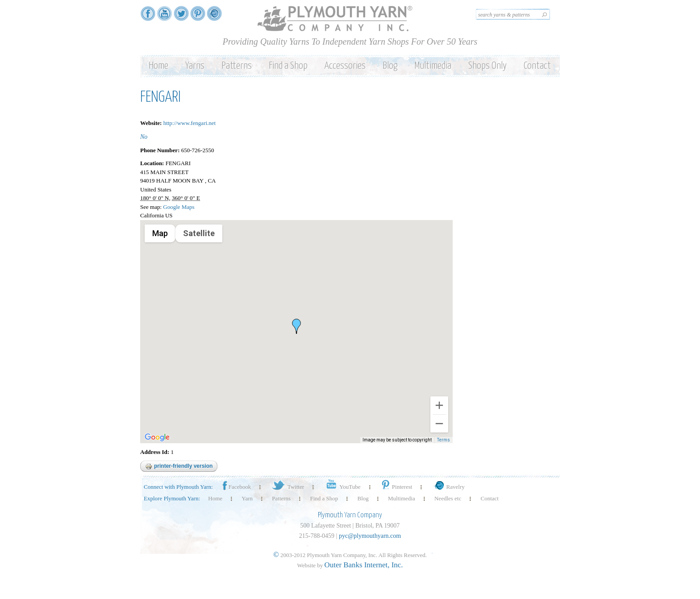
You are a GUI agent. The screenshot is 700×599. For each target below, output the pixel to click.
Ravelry (448, 487)
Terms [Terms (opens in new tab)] (444, 440)
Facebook (236, 487)
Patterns (237, 66)
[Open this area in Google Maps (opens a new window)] (157, 437)
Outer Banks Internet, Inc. (364, 565)
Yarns (195, 66)
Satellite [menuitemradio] (199, 233)
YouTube (342, 487)
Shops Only (487, 66)
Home (158, 66)
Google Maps (179, 207)
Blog (390, 66)
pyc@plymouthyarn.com (370, 536)
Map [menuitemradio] (160, 233)
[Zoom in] (439, 405)
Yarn (247, 498)
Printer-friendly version (179, 466)
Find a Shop (288, 66)
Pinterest (396, 487)
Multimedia (433, 66)
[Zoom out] (439, 424)
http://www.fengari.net (190, 123)
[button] (296, 326)
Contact (537, 66)
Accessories (345, 66)
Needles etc (448, 498)
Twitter (287, 487)
